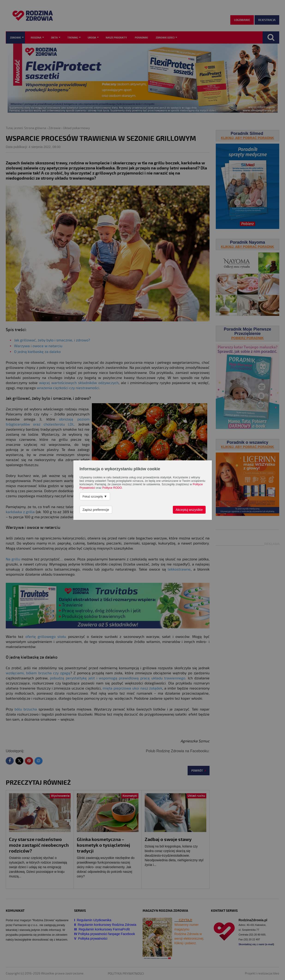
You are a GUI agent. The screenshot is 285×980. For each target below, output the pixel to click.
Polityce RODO (112, 488)
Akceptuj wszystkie (189, 510)
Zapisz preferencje (96, 510)
